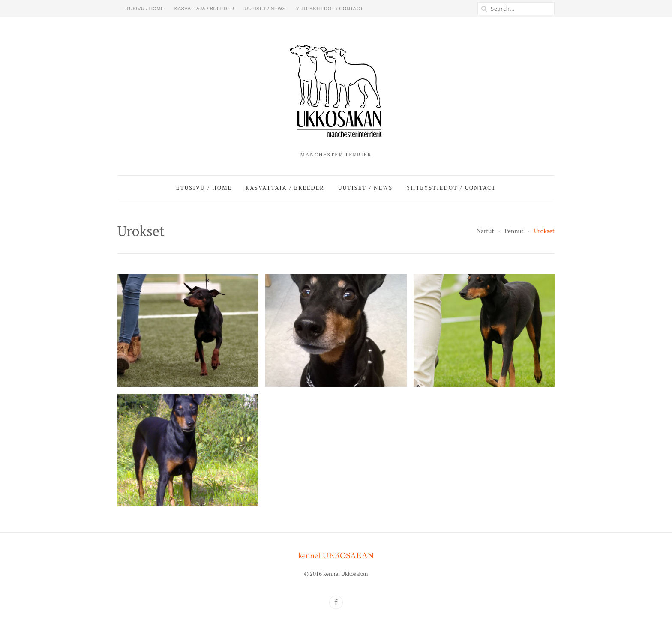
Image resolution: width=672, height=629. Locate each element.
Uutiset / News (265, 9)
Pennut (514, 231)
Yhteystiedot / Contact (329, 9)
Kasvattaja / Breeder (204, 9)
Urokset (544, 231)
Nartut (485, 231)
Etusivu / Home (143, 9)
